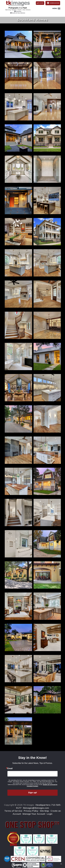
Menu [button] (56, 8)
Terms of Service (13, 811)
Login (50, 814)
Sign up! (32, 793)
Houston (18, 11)
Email (10, 769)
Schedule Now (53, 3)
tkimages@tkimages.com (36, 808)
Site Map (44, 811)
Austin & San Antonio (18, 13)
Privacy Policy (31, 811)
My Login (40, 3)
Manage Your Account (34, 814)
